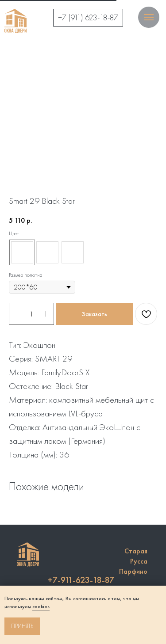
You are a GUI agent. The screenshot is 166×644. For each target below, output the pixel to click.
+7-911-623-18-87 (81, 580)
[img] (15, 21)
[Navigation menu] (149, 17)
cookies (41, 606)
